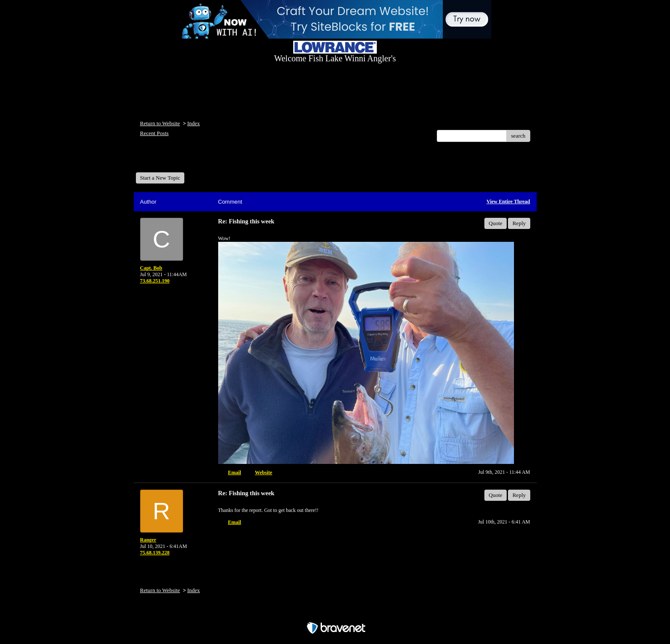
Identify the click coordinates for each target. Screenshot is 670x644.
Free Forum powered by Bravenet (335, 613)
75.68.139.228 (155, 553)
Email (235, 472)
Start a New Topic (160, 178)
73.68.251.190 (155, 281)
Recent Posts (155, 133)
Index (194, 123)
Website (263, 472)
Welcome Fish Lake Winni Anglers (182, 160)
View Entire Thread (508, 202)
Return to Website (160, 123)
